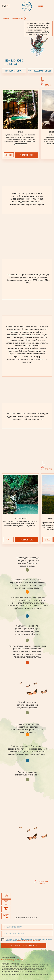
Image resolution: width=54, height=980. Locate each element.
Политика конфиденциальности (12, 960)
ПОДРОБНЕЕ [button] (26, 155)
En (8, 6)
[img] (6, 909)
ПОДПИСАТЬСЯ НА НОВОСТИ (24, 945)
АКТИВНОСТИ (17, 19)
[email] (27, 927)
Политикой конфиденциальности (29, 941)
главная (6, 19)
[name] (27, 934)
